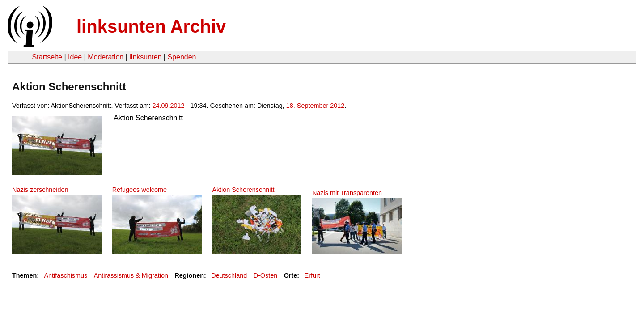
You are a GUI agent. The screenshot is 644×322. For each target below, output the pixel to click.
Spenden (182, 57)
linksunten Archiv (151, 26)
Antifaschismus (66, 275)
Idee (75, 57)
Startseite (47, 57)
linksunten (145, 57)
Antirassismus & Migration (131, 275)
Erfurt (312, 275)
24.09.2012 (169, 106)
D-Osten (266, 275)
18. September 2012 (315, 106)
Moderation (106, 57)
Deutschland (229, 275)
